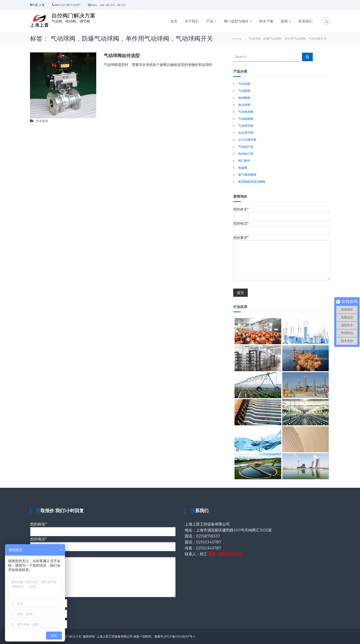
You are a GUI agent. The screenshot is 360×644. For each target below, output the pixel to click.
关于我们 (192, 21)
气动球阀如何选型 (122, 56)
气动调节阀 (246, 126)
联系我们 (305, 21)
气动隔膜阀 (246, 119)
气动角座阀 (246, 112)
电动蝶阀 (244, 98)
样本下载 (266, 21)
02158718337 (208, 536)
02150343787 (208, 542)
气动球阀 (244, 84)
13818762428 (229, 554)
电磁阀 (243, 168)
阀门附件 (244, 161)
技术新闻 (42, 121)
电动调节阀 (246, 133)
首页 (174, 21)
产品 (210, 21)
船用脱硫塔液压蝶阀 (252, 182)
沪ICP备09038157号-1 (179, 636)
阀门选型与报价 (236, 21)
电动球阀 (244, 105)
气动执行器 (246, 147)
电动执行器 (246, 154)
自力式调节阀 (247, 140)
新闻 (284, 21)
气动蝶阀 (244, 91)
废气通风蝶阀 (247, 175)
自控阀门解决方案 (73, 16)
